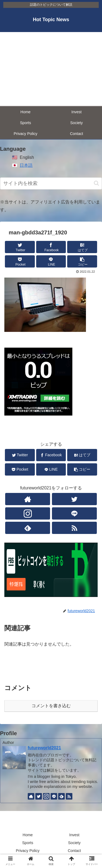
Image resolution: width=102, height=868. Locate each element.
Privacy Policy (28, 851)
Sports (28, 843)
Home (28, 835)
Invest (74, 835)
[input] (51, 183)
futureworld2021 (44, 748)
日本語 (26, 165)
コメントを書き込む (51, 706)
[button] (96, 183)
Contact (74, 851)
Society (74, 843)
